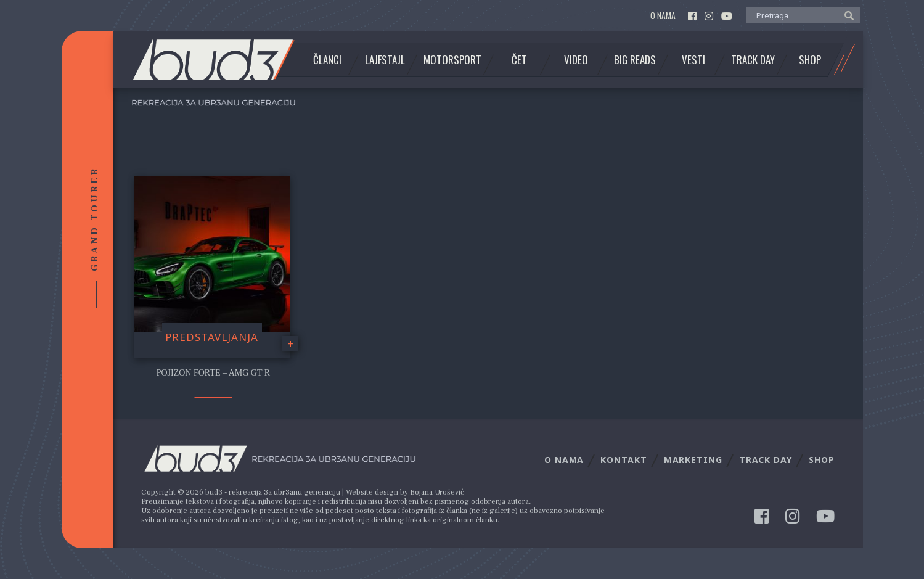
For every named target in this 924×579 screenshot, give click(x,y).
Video (576, 60)
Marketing (693, 460)
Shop (810, 60)
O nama (663, 16)
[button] (846, 15)
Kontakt (623, 460)
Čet (519, 60)
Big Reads (635, 60)
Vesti (693, 60)
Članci (327, 60)
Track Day (753, 60)
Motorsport (452, 60)
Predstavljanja (212, 337)
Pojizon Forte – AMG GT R (213, 373)
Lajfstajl (385, 60)
